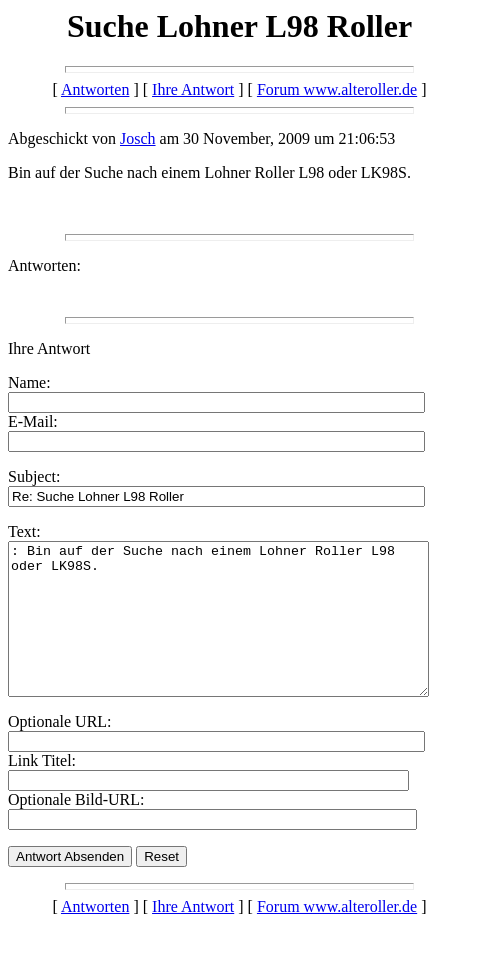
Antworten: (44, 265)
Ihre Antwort (193, 89)
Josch (138, 138)
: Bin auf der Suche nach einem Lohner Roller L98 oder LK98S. (243, 634)
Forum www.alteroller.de (337, 89)
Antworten (95, 89)
